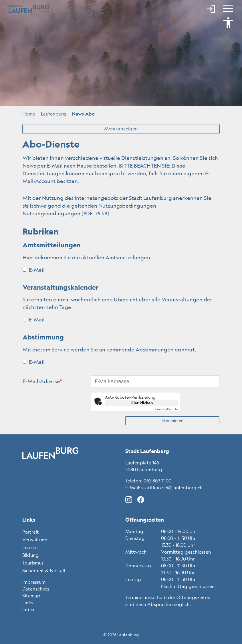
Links (28, 603)
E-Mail (34, 270)
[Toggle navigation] (227, 9)
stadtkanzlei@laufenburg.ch (172, 488)
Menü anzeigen (121, 129)
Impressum (34, 582)
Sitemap (31, 596)
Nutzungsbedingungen (130, 206)
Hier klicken (142, 403)
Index (28, 609)
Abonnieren (172, 421)
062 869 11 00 (157, 481)
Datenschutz (36, 589)
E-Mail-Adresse (42, 381)
